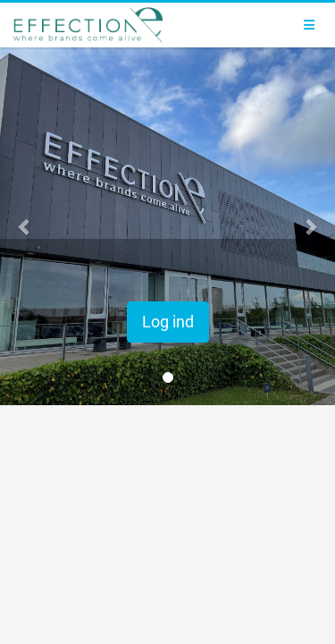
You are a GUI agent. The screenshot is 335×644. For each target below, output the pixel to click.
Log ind (168, 322)
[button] (25, 226)
